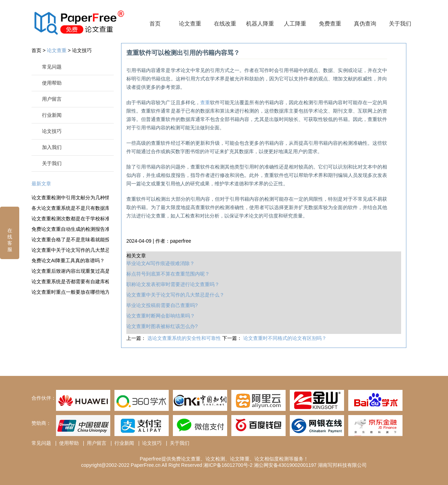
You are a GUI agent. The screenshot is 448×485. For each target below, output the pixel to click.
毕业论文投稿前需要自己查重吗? (162, 305)
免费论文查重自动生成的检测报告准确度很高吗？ (70, 229)
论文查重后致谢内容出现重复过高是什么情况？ (70, 271)
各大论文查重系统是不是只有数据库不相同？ (70, 208)
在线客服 (10, 232)
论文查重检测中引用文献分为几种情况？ (70, 198)
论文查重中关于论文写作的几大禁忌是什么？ (70, 250)
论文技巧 (82, 50)
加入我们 (52, 147)
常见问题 (52, 67)
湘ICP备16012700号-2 (228, 465)
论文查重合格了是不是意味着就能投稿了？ (70, 240)
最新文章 (41, 184)
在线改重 (225, 24)
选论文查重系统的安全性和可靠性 (185, 338)
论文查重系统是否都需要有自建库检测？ (70, 281)
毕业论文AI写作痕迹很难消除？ (160, 263)
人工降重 (295, 24)
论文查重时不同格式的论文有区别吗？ (285, 338)
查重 (205, 102)
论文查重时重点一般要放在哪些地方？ (70, 292)
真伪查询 (365, 24)
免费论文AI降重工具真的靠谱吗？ (68, 261)
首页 (155, 24)
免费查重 (330, 24)
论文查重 (190, 24)
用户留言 (52, 99)
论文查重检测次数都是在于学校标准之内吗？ (70, 219)
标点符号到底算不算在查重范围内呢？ (168, 274)
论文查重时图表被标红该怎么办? (162, 326)
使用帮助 (52, 83)
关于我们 (400, 24)
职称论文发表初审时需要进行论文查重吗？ (173, 284)
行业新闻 (52, 115)
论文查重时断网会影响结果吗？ (161, 316)
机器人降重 (260, 24)
